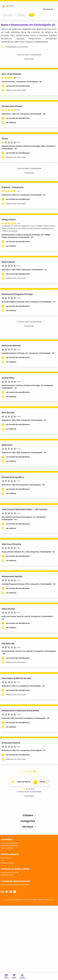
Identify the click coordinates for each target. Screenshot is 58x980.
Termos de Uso (7, 848)
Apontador (8, 15)
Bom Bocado (8, 413)
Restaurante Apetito (12, 576)
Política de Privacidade (10, 872)
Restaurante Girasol (12, 106)
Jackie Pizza (8, 378)
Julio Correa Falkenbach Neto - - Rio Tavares (25, 509)
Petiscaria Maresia (11, 346)
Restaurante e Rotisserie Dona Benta (20, 711)
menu (6, 976)
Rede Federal (8, 262)
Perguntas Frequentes (10, 845)
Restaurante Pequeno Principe (17, 294)
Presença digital (7, 863)
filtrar (14, 976)
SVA (3, 860)
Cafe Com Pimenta (11, 544)
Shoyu (5, 139)
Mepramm (7, 445)
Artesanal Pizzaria (11, 743)
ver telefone (11, 122)
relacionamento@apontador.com (15, 885)
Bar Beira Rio (8, 644)
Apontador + (6, 858)
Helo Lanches (8, 609)
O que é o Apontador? (10, 843)
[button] (25, 789)
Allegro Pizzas (9, 220)
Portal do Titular (7, 875)
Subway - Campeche (13, 187)
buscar (22, 976)
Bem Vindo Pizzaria (11, 74)
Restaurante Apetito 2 (13, 477)
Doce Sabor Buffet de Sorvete (16, 678)
